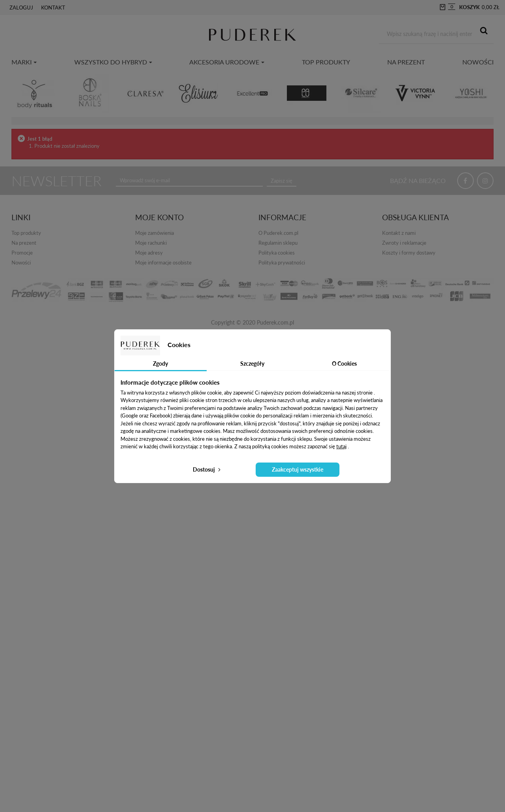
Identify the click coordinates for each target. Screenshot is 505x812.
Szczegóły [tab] (252, 364)
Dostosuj (207, 469)
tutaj (341, 446)
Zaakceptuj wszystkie (298, 469)
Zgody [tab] (160, 364)
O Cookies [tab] (344, 364)
